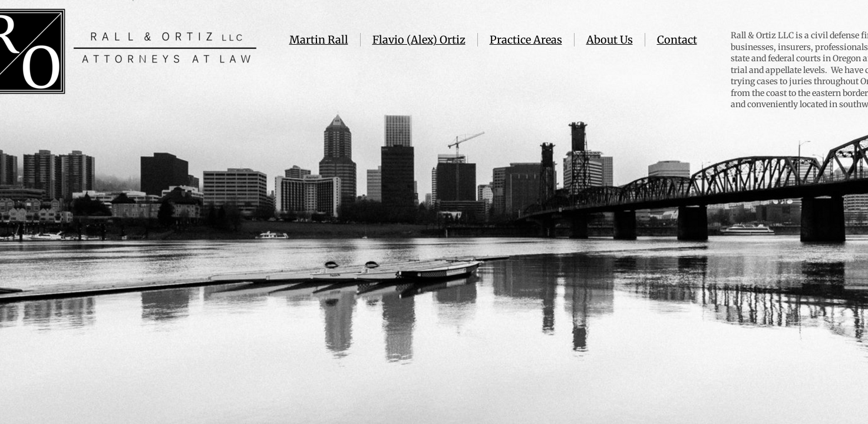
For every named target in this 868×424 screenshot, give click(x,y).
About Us (610, 40)
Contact (677, 40)
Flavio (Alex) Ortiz (419, 40)
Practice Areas (526, 40)
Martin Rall (319, 40)
